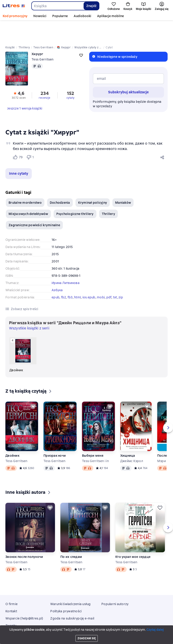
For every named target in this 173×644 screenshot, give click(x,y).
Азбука (57, 270)
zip (121, 277)
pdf (109, 277)
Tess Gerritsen (43, 39)
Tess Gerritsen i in (95, 441)
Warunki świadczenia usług (70, 584)
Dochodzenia (60, 182)
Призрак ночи (55, 435)
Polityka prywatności (66, 591)
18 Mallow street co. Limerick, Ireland (86, 632)
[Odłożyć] (33, 386)
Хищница (128, 435)
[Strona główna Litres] (14, 6)
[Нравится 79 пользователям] (18, 137)
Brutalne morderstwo (25, 182)
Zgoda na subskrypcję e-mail (72, 598)
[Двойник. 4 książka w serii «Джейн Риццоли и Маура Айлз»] (23, 335)
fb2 (64, 277)
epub (56, 277)
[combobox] (57, 6)
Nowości (40, 16)
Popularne (60, 16)
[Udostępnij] (163, 137)
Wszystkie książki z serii (29, 308)
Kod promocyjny (15, 16)
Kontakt (11, 591)
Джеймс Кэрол (132, 441)
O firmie (11, 584)
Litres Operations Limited (87, 628)
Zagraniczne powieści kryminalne (34, 205)
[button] (19, 153)
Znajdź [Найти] (91, 6)
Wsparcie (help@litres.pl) (24, 598)
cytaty (70, 78)
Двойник (12, 435)
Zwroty (11, 605)
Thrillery (108, 194)
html (77, 277)
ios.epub (89, 277)
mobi (101, 277)
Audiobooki (82, 16)
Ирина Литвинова (66, 263)
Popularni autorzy (115, 584)
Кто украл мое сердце (133, 537)
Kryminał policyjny (93, 182)
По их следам (71, 537)
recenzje (44, 78)
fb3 (70, 277)
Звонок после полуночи (24, 537)
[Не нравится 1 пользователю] (31, 137)
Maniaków (123, 182)
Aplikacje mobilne (110, 16)
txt (115, 277)
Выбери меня (93, 435)
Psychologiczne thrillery (75, 194)
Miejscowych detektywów (28, 194)
